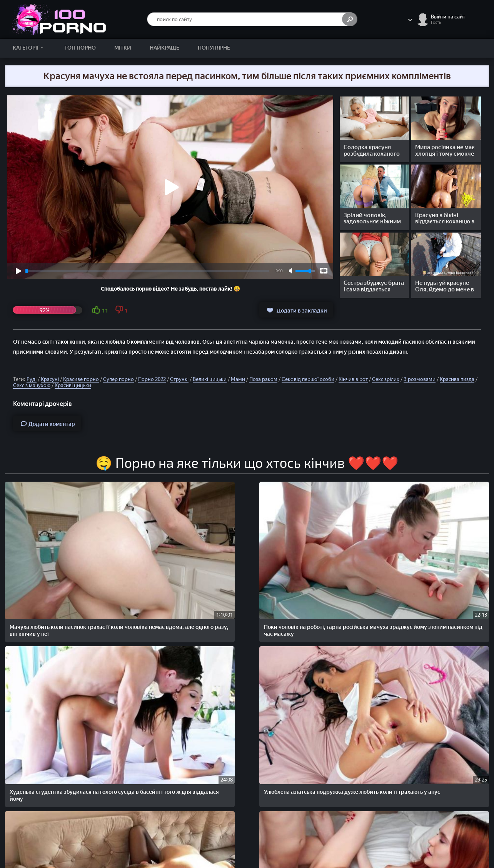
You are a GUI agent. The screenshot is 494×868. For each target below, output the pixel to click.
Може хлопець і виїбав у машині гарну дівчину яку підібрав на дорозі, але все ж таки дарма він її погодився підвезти (149, 753)
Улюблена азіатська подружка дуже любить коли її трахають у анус (343, 554)
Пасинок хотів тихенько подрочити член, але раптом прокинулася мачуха (339, 651)
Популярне (214, 48)
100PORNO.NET (75, 819)
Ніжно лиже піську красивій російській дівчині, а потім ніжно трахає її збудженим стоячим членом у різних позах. (441, 557)
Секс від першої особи (308, 379)
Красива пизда (457, 379)
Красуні (50, 379)
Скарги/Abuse (443, 819)
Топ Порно (80, 48)
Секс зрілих (386, 379)
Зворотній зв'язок (448, 827)
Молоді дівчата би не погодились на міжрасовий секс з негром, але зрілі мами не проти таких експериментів (440, 655)
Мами (238, 379)
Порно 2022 (152, 379)
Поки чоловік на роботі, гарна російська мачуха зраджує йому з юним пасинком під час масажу (149, 554)
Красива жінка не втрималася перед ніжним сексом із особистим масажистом (146, 651)
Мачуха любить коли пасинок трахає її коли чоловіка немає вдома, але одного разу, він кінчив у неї (48, 557)
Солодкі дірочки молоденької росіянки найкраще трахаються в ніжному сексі (343, 749)
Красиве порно (81, 379)
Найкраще (164, 48)
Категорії (29, 48)
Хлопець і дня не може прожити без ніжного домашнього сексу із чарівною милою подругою (52, 749)
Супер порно (118, 379)
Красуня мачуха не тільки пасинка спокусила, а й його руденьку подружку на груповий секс (241, 753)
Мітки (123, 48)
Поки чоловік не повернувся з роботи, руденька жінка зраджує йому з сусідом (48, 651)
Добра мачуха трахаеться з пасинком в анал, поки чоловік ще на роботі (244, 651)
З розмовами (420, 379)
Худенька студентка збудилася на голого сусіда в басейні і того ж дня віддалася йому (245, 554)
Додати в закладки (296, 310)
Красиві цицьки (73, 385)
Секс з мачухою (32, 385)
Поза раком (263, 379)
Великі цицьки (210, 379)
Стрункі (179, 379)
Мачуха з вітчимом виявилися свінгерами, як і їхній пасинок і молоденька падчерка (438, 749)
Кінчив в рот (353, 379)
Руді (32, 379)
